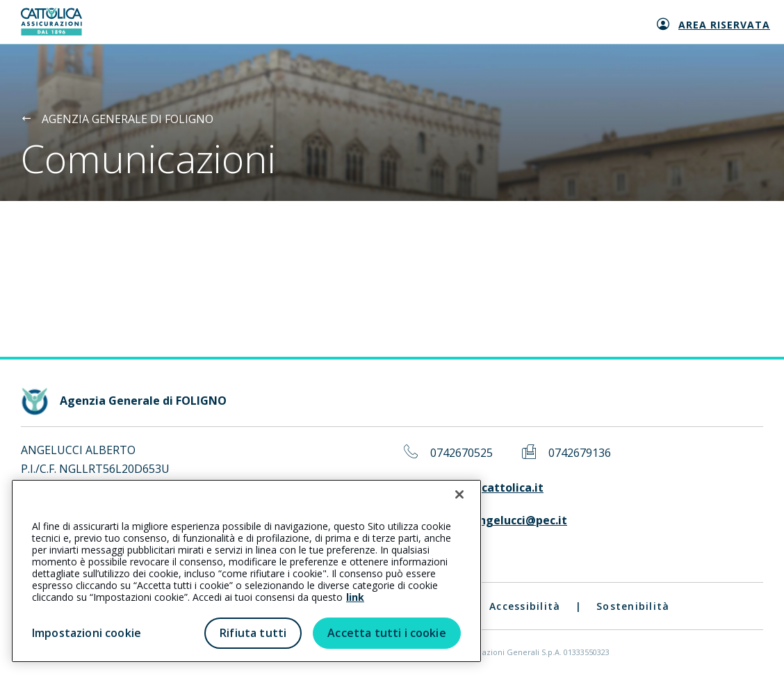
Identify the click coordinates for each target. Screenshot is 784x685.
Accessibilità (525, 606)
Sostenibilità (633, 606)
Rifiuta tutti (253, 633)
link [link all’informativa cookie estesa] (355, 597)
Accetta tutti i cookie (387, 633)
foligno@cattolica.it (487, 488)
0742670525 (462, 453)
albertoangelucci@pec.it (499, 521)
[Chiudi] (459, 494)
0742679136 (580, 453)
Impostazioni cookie (87, 633)
